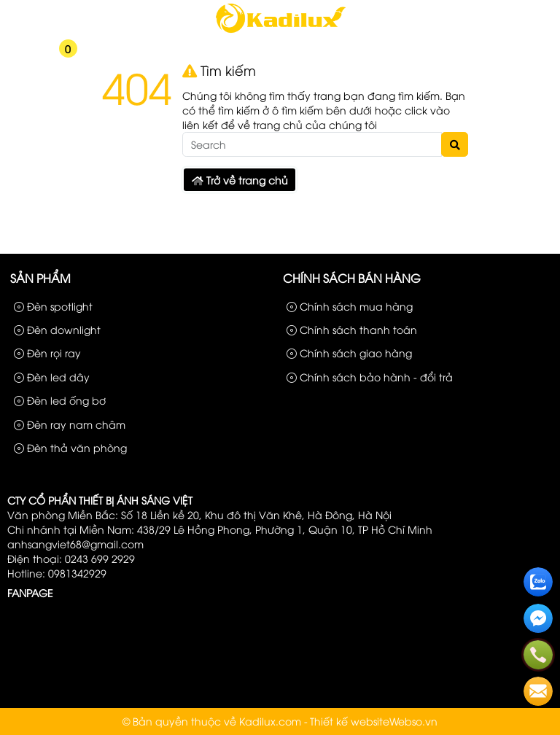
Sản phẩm (416, 13)
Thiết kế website (350, 721)
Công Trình (477, 13)
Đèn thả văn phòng (70, 447)
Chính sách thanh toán (352, 329)
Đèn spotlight (53, 306)
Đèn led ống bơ (60, 400)
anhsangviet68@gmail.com (75, 544)
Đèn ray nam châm (70, 424)
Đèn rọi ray (47, 353)
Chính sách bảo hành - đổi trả (370, 377)
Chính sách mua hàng (350, 306)
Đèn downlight (57, 329)
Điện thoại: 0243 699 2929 (71, 558)
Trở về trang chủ (240, 180)
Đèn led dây (52, 377)
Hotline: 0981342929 (57, 573)
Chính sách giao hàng (349, 353)
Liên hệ (530, 13)
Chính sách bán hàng (352, 278)
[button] (14, 58)
